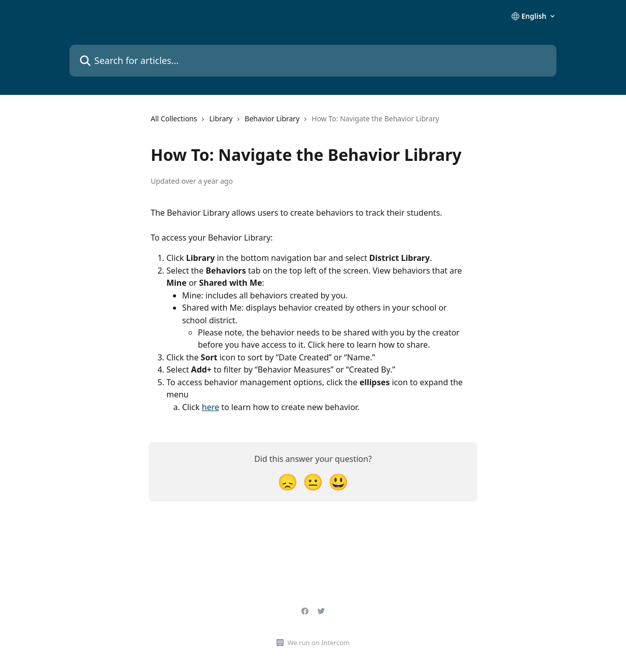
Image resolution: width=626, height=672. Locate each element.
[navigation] (295, 123)
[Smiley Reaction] (338, 481)
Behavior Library (272, 119)
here (211, 407)
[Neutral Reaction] (313, 481)
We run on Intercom (319, 643)
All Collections (174, 119)
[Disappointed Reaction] (288, 481)
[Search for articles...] (313, 61)
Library (221, 119)
